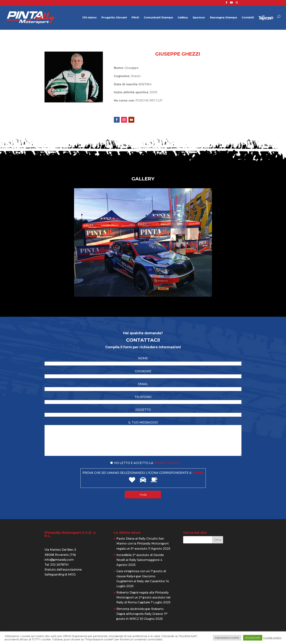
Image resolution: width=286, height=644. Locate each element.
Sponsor (199, 18)
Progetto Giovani (114, 18)
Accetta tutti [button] (253, 638)
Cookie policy (272, 638)
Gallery (183, 18)
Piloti (135, 18)
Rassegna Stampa (223, 18)
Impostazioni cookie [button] (227, 638)
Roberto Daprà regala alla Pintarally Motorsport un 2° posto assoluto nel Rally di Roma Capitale (143, 597)
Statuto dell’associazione (63, 570)
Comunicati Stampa (158, 18)
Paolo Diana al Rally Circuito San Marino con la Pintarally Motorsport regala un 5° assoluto (143, 544)
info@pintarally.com (59, 560)
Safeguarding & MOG (60, 574)
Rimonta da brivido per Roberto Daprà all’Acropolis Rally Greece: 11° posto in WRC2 (142, 614)
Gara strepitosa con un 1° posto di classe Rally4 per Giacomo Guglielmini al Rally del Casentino (141, 576)
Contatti (248, 18)
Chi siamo (89, 18)
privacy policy (167, 463)
